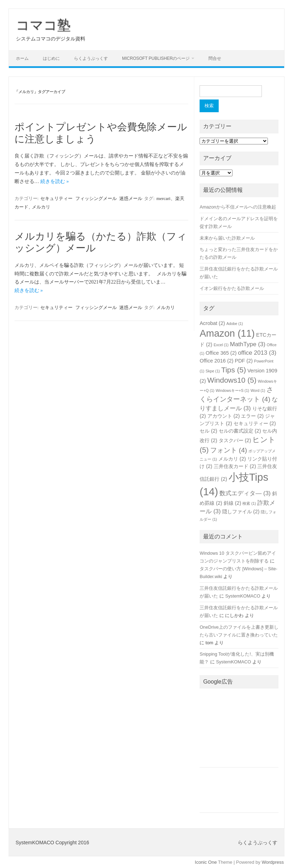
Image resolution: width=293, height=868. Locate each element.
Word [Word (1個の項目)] (258, 390)
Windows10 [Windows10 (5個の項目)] (232, 380)
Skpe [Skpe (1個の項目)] (213, 371)
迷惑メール (131, 198)
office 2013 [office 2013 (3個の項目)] (257, 353)
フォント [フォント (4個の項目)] (229, 450)
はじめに (51, 58)
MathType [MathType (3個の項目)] (248, 344)
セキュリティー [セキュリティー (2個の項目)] (255, 423)
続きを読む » (55, 181)
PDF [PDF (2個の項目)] (244, 361)
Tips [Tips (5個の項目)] (234, 370)
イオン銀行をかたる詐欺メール (232, 288)
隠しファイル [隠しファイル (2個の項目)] (241, 512)
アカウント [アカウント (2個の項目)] (224, 416)
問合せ (215, 58)
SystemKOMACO (243, 596)
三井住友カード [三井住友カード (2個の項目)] (235, 466)
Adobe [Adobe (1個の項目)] (235, 324)
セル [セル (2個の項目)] (208, 431)
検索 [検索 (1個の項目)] (249, 503)
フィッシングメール (96, 198)
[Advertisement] (239, 730)
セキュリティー (56, 198)
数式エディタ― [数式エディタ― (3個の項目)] (245, 493)
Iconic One (206, 862)
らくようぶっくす (91, 58)
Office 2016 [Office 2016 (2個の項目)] (216, 361)
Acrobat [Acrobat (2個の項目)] (212, 323)
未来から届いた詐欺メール (227, 238)
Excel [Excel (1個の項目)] (221, 345)
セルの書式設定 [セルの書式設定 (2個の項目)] (240, 431)
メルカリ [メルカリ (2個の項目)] (232, 459)
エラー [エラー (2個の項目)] (252, 416)
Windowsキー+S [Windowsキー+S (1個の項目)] (233, 390)
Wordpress (273, 862)
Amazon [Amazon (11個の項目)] (227, 333)
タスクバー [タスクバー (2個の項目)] (235, 440)
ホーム (22, 58)
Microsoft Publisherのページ (156, 58)
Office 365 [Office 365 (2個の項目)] (221, 353)
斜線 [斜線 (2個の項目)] (232, 503)
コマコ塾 (43, 25)
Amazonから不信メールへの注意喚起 (238, 207)
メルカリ (41, 207)
